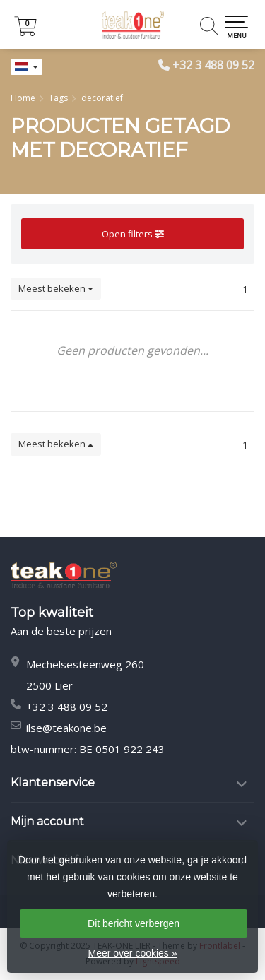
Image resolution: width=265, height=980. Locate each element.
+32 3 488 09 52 (213, 65)
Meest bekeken (56, 288)
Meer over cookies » (132, 953)
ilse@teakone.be (66, 728)
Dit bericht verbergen (134, 923)
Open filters (133, 234)
